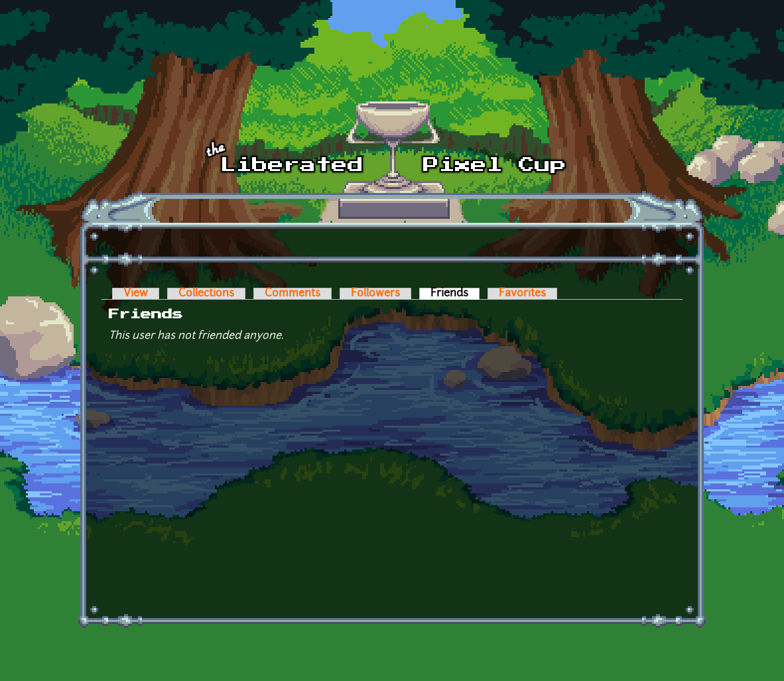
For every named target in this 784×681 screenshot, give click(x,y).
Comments (293, 294)
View (136, 294)
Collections (206, 294)
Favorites (522, 294)
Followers (375, 294)
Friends (455, 294)
